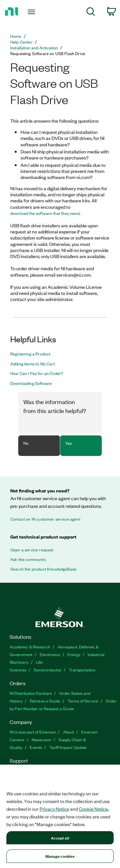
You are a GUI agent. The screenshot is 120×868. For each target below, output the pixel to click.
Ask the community (28, 559)
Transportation (82, 670)
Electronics (50, 654)
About (68, 732)
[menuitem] (91, 13)
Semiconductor (48, 670)
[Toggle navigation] (32, 12)
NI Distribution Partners (31, 693)
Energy (74, 654)
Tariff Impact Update (68, 747)
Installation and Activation (34, 48)
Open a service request (32, 550)
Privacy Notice (54, 809)
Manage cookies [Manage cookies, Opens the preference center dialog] (60, 856)
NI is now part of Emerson (33, 732)
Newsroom (41, 739)
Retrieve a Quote (45, 701)
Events (36, 747)
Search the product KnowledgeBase (43, 569)
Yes (68, 443)
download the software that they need (45, 213)
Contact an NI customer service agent (45, 519)
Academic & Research (30, 647)
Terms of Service (83, 701)
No (26, 443)
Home (16, 36)
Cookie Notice (93, 809)
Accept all (60, 838)
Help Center (21, 42)
